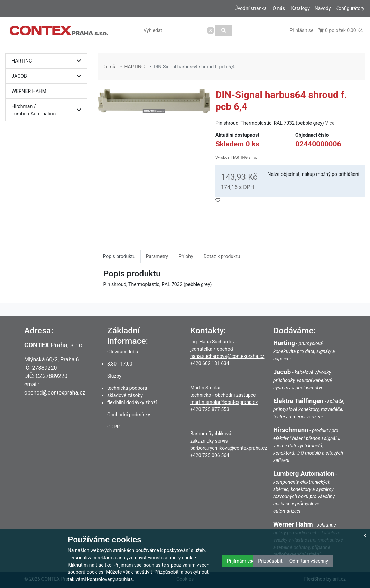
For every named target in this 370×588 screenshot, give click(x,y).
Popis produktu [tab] (119, 256)
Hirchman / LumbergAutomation (48, 110)
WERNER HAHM (29, 91)
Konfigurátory (350, 8)
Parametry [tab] (157, 256)
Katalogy (300, 8)
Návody (323, 8)
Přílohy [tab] (186, 256)
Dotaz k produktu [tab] (222, 256)
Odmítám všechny (309, 561)
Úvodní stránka (251, 8)
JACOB (48, 76)
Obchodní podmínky (129, 415)
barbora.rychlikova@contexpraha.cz (229, 448)
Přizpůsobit (270, 561)
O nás (279, 8)
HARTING (48, 61)
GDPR (113, 427)
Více (330, 123)
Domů (109, 67)
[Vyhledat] (224, 30)
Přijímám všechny (246, 561)
